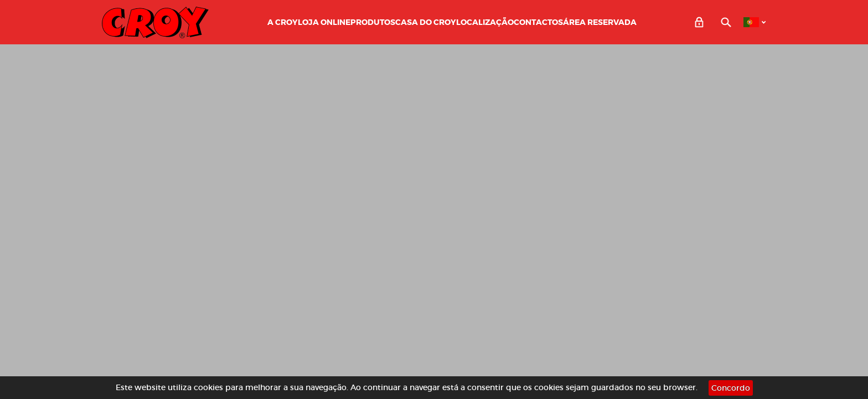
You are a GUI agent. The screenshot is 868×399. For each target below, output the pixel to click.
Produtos (373, 22)
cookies (208, 387)
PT (751, 22)
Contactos (538, 22)
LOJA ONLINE (324, 22)
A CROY (283, 22)
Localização (485, 22)
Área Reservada (600, 22)
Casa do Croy (426, 22)
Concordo (731, 388)
